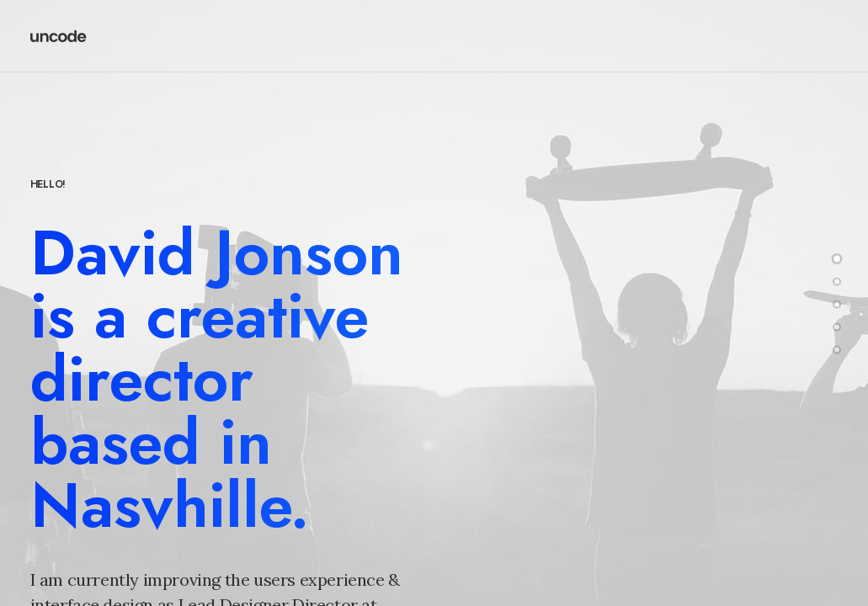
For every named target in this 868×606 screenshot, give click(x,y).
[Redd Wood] (59, 36)
